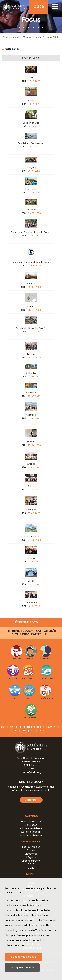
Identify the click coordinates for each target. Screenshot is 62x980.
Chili (31, 78)
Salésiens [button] (31, 816)
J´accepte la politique (23, 957)
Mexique (31, 510)
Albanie (31, 558)
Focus (38, 37)
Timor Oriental (31, 536)
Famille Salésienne (31, 835)
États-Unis (31, 189)
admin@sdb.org (31, 772)
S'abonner (31, 800)
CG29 (39, 7)
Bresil (31, 581)
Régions (31, 857)
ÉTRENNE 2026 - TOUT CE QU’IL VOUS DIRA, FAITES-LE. (32, 632)
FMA (42, 731)
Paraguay (31, 167)
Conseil (31, 850)
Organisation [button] (31, 842)
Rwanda (31, 284)
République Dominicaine (31, 143)
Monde (27, 37)
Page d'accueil (11, 37)
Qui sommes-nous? (31, 821)
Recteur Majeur (31, 847)
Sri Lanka (31, 373)
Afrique (31, 307)
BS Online (51, 727)
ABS (25, 731)
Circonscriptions (31, 861)
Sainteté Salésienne (31, 828)
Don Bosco (31, 825)
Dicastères (31, 854)
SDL (12, 727)
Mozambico (31, 603)
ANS (3, 727)
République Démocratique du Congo (31, 232)
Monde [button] (31, 874)
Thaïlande (31, 210)
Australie (31, 393)
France (31, 354)
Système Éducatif (31, 832)
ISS (16, 731)
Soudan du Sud (31, 123)
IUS (33, 731)
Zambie (31, 442)
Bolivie (31, 100)
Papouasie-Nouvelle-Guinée (31, 328)
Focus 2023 (52, 37)
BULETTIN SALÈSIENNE (30, 727)
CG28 (31, 864)
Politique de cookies (22, 968)
